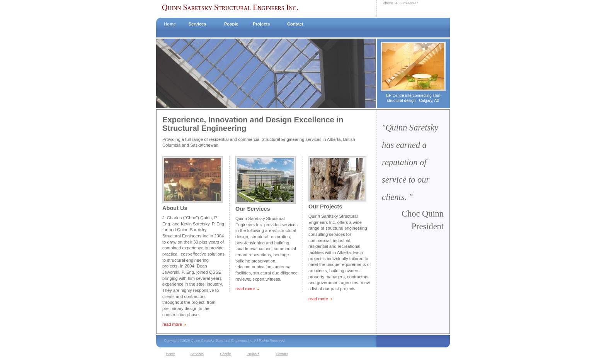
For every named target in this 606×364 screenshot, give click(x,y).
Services (197, 24)
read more (172, 324)
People (231, 24)
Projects (261, 24)
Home (170, 24)
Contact (295, 24)
